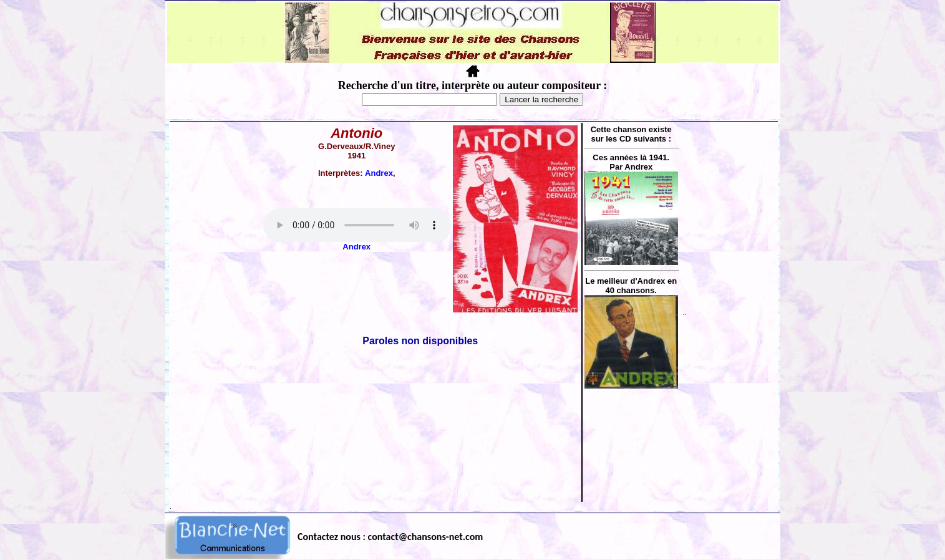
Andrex (379, 173)
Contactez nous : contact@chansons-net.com (390, 537)
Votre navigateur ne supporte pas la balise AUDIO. (357, 225)
